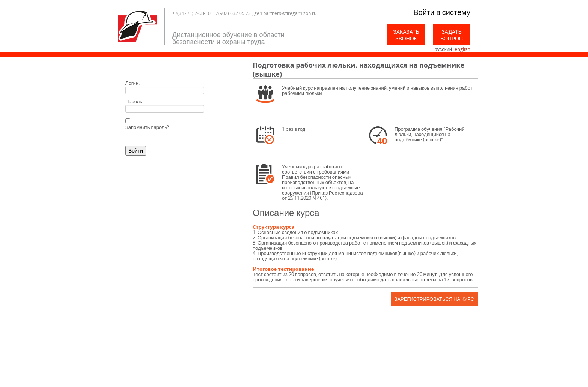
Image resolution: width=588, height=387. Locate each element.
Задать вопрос (451, 35)
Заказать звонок (406, 35)
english (462, 49)
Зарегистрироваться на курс (434, 299)
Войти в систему (442, 12)
